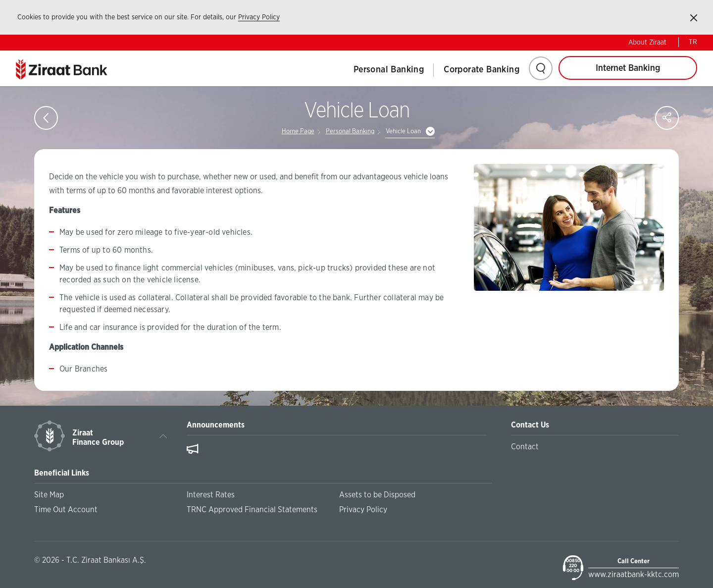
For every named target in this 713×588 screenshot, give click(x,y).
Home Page (298, 132)
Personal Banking (389, 70)
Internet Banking (628, 68)
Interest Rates (211, 495)
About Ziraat (647, 43)
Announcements (216, 425)
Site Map (49, 495)
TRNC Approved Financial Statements (252, 510)
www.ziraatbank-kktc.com (634, 575)
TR (693, 42)
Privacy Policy (259, 17)
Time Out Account (66, 510)
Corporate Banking (482, 70)
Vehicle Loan (403, 132)
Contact (525, 447)
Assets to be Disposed (377, 495)
